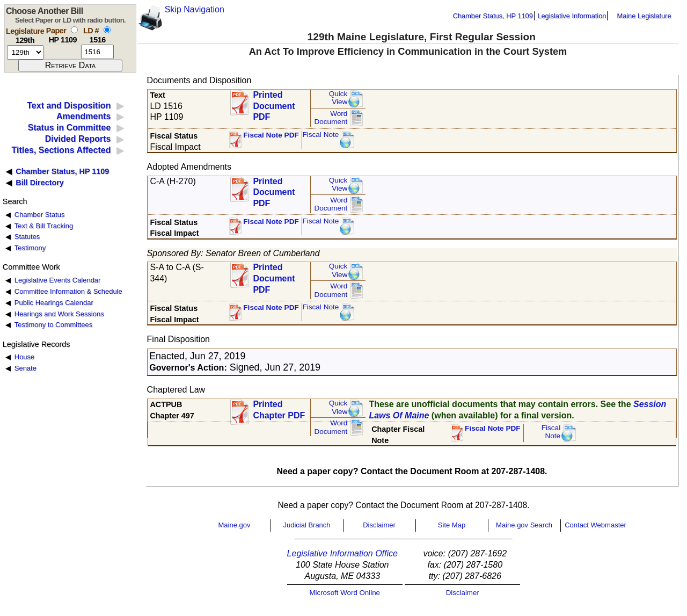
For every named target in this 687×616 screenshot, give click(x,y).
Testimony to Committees (53, 325)
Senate (25, 368)
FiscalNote (551, 432)
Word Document (331, 118)
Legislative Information (572, 16)
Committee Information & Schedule (68, 291)
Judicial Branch (306, 525)
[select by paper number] (74, 30)
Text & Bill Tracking (44, 226)
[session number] (25, 52)
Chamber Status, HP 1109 (493, 16)
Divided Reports (78, 139)
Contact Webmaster (595, 525)
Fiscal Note (320, 135)
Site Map (452, 525)
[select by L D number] (107, 30)
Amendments (83, 116)
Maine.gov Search (524, 525)
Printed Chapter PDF (279, 410)
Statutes (27, 237)
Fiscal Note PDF (271, 135)
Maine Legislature (644, 16)
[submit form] (70, 66)
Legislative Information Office (342, 553)
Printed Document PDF (274, 103)
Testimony (30, 248)
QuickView (338, 98)
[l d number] (97, 52)
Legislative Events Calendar (58, 280)
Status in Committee (70, 128)
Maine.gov (235, 525)
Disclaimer (379, 525)
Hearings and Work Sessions (59, 314)
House (24, 357)
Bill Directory (40, 183)
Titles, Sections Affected (61, 150)
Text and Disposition (69, 106)
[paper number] (63, 52)
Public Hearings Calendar (54, 303)
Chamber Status (40, 215)
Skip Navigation (195, 9)
